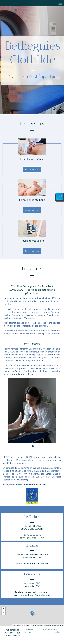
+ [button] (4, 609)
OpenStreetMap (31, 625)
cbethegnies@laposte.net (32, 538)
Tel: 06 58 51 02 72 (32, 535)
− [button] (4, 613)
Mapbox (61, 625)
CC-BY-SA (47, 625)
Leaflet (15, 625)
